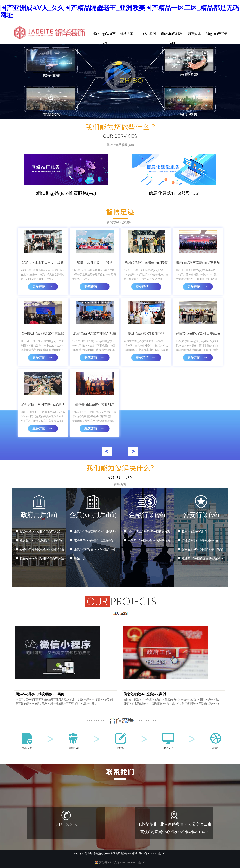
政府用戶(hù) (39, 512)
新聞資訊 (194, 34)
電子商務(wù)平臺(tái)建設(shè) (93, 540)
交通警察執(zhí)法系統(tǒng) (200, 540)
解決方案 (127, 34)
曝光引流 (80, 558)
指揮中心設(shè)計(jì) (195, 531)
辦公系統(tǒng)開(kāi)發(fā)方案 (40, 531)
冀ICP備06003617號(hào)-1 (153, 854)
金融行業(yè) (147, 512)
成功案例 (149, 34)
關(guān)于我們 (217, 34)
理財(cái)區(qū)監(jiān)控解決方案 (149, 531)
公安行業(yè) (201, 512)
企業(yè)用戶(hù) (93, 512)
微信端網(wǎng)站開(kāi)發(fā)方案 (42, 558)
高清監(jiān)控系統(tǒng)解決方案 (149, 540)
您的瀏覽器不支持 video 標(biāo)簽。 (120, 82)
